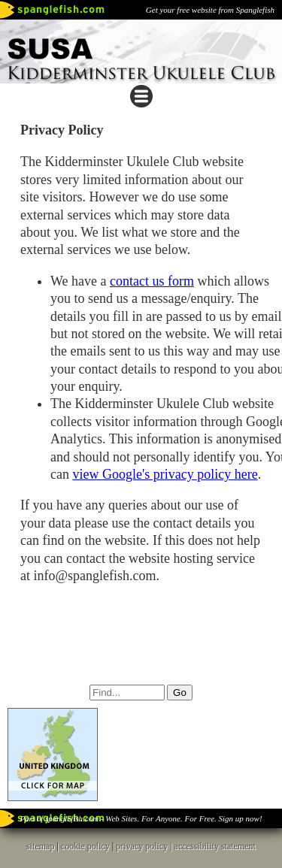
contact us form (152, 281)
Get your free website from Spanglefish (210, 10)
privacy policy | (145, 846)
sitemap (40, 846)
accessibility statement (215, 846)
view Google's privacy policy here (165, 474)
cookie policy (85, 846)
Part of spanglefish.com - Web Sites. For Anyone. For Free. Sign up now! (141, 818)
